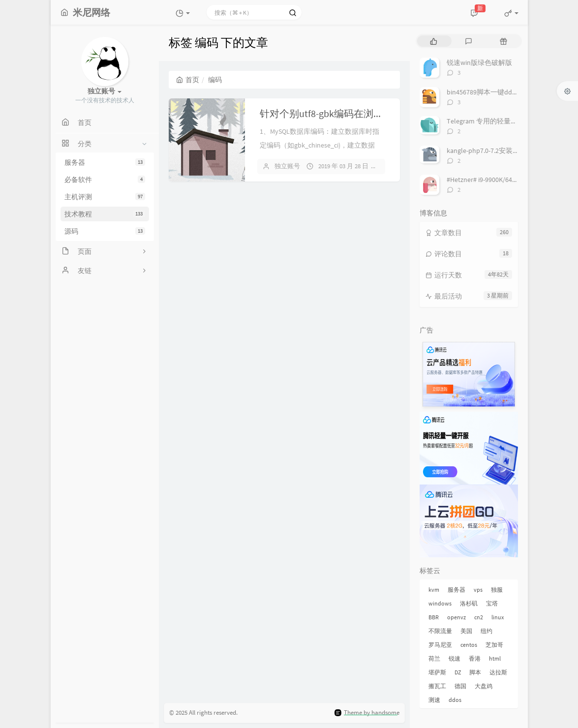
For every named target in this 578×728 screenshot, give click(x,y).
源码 (105, 231)
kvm (434, 590)
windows (440, 603)
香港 (475, 658)
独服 (497, 590)
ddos (455, 700)
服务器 (105, 162)
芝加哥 (494, 645)
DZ (458, 672)
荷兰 (434, 658)
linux (498, 617)
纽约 (487, 631)
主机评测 (105, 197)
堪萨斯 (437, 672)
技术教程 (105, 214)
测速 (434, 700)
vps (478, 590)
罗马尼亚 (440, 645)
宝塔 (492, 603)
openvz (456, 617)
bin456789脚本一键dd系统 (486, 92)
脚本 (475, 672)
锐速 (455, 658)
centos (469, 645)
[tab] (434, 41)
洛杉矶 (469, 603)
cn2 (479, 617)
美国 (466, 631)
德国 (460, 686)
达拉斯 (498, 672)
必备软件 (105, 180)
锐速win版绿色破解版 (479, 62)
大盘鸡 (484, 686)
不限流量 (440, 631)
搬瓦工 (437, 686)
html (495, 658)
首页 (188, 80)
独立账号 (287, 166)
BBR (434, 617)
